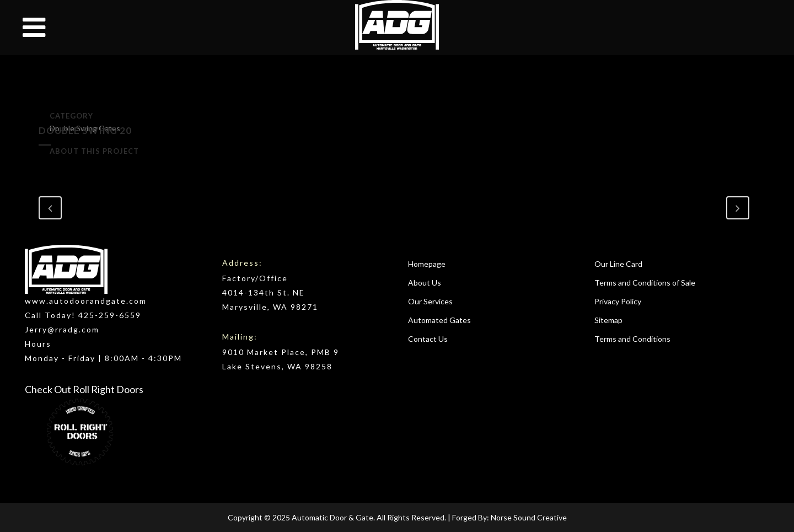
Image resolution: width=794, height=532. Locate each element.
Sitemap (608, 320)
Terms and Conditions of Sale (645, 283)
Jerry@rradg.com (62, 329)
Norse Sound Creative (529, 517)
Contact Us (428, 339)
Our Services (430, 301)
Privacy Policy (618, 301)
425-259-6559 (110, 315)
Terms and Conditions (632, 339)
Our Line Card (618, 264)
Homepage (427, 264)
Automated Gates (439, 320)
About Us (425, 283)
